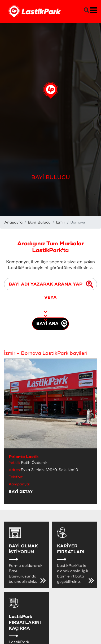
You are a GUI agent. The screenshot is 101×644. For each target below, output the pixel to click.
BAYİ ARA (52, 324)
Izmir (61, 222)
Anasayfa (13, 222)
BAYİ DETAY (21, 492)
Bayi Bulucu (39, 222)
